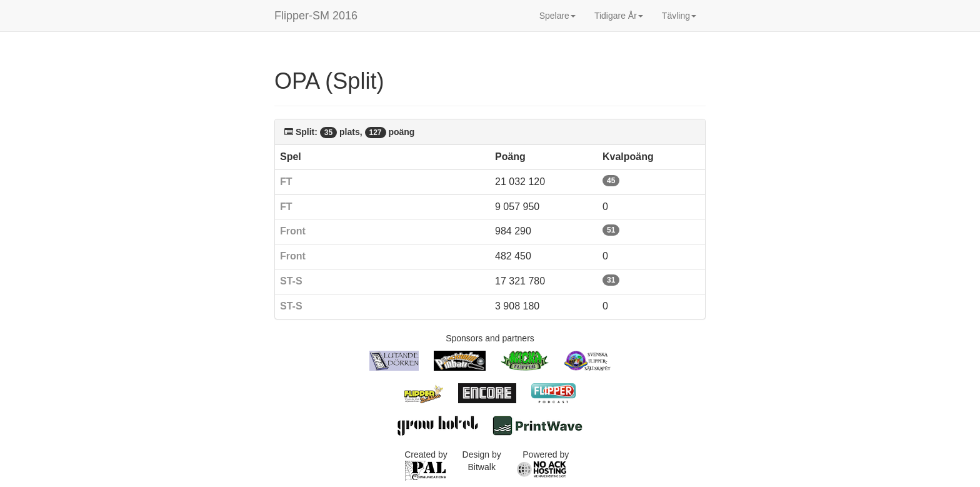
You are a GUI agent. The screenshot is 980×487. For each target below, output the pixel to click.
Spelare (557, 16)
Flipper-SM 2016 (316, 16)
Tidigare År (619, 16)
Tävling (679, 16)
